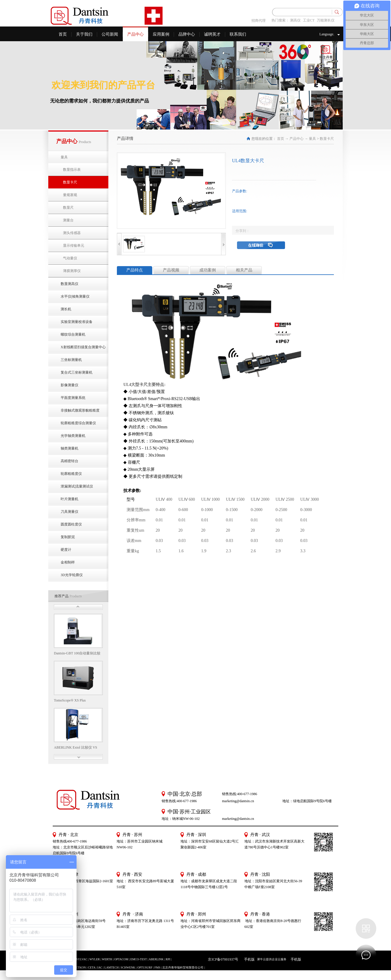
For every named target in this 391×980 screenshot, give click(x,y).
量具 (312, 139)
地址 (248, 881)
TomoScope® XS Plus (70, 700)
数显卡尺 (327, 139)
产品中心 (296, 139)
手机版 (248, 959)
